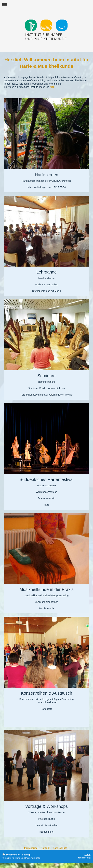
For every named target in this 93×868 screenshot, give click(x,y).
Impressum (30, 848)
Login (88, 855)
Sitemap (26, 855)
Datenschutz (60, 848)
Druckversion (12, 855)
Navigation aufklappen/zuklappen (46, 4)
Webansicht (84, 858)
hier (52, 87)
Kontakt (45, 848)
